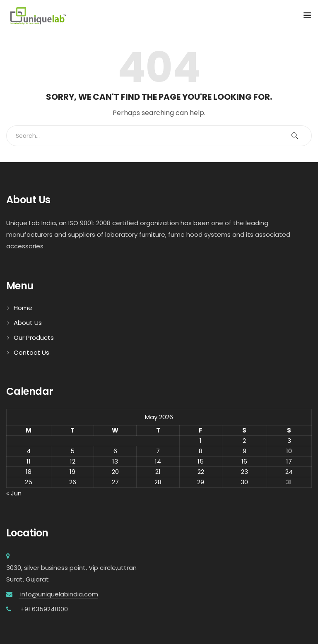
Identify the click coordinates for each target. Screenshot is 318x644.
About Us (28, 323)
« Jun (14, 493)
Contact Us (31, 352)
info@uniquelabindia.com (58, 594)
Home (23, 308)
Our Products (34, 338)
